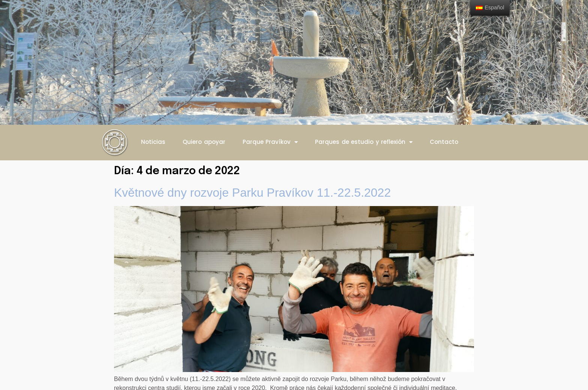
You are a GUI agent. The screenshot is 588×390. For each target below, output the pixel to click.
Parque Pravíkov (270, 142)
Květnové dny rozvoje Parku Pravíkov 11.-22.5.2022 (252, 193)
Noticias (153, 142)
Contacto (444, 142)
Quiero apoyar (204, 142)
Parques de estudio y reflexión (364, 142)
